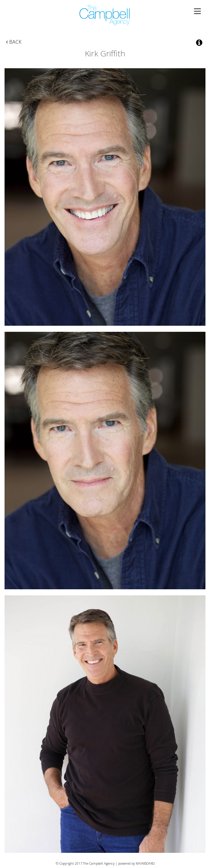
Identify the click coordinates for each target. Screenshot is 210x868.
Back (14, 42)
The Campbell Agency (105, 15)
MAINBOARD (145, 863)
